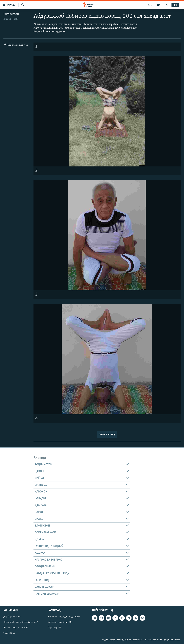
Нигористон (11, 14)
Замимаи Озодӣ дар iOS (60, 622)
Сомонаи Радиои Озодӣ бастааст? (21, 622)
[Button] (16, 45)
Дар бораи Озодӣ (12, 617)
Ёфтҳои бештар (107, 434)
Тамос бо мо (9, 633)
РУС (150, 5)
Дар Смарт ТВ (55, 628)
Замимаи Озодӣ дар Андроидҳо (64, 617)
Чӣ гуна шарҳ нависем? (16, 628)
